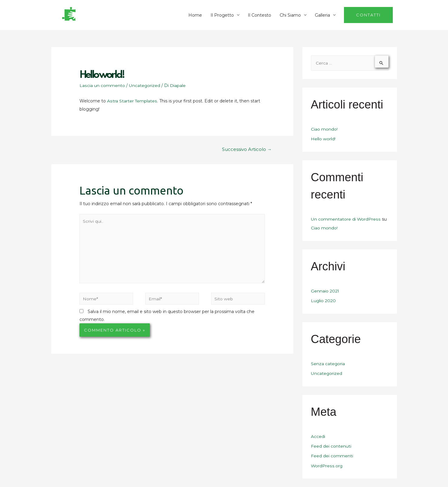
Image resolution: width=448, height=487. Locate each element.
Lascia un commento (102, 85)
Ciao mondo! (324, 130)
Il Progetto (222, 15)
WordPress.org (327, 464)
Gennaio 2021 (325, 291)
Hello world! (323, 139)
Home (195, 15)
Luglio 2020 (323, 300)
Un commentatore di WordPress (346, 219)
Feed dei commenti (332, 454)
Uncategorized (144, 85)
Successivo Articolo (247, 149)
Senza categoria (328, 363)
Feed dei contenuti (331, 445)
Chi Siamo (290, 15)
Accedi (318, 435)
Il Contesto (259, 15)
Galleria (322, 15)
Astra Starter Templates (132, 101)
